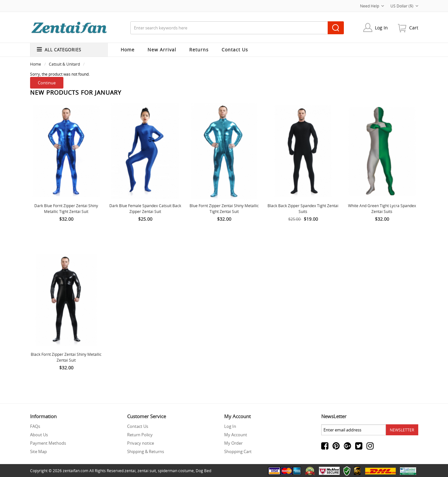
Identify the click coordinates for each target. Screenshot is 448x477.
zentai (130, 471)
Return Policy (140, 435)
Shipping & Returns (146, 451)
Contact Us (138, 426)
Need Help (372, 6)
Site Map (38, 451)
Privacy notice (141, 443)
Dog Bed (203, 471)
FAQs (35, 426)
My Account (236, 435)
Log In (381, 28)
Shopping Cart (238, 451)
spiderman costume (176, 471)
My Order (233, 443)
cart (414, 28)
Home (128, 50)
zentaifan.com (76, 471)
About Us (39, 435)
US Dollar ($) (404, 6)
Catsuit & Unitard (64, 64)
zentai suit (147, 471)
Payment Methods (48, 443)
